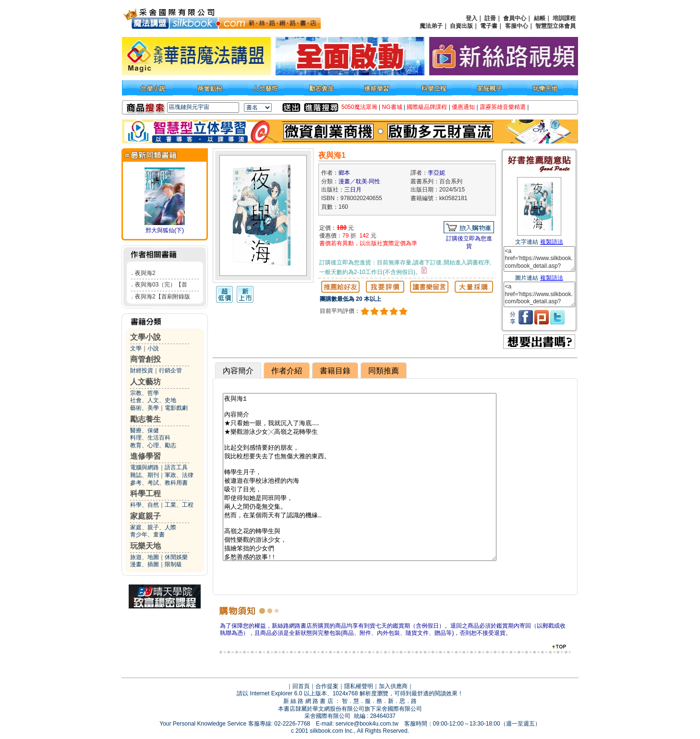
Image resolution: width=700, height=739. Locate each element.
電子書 (489, 26)
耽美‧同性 (368, 181)
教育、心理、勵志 (153, 445)
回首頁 (301, 686)
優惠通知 (463, 107)
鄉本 (344, 173)
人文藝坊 (145, 382)
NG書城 (392, 107)
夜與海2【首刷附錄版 (163, 297)
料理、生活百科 (150, 438)
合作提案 (327, 686)
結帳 (540, 18)
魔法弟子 (431, 26)
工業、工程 (179, 505)
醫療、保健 (145, 430)
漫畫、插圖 (145, 564)
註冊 (490, 18)
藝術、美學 (145, 408)
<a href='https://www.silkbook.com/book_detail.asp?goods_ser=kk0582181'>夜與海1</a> (539, 259)
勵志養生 (145, 419)
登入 (471, 18)
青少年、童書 (147, 535)
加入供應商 (393, 686)
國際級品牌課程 (427, 107)
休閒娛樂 (176, 557)
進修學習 (145, 456)
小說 (153, 348)
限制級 (173, 564)
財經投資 (142, 370)
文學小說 (145, 337)
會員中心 (515, 18)
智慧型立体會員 (555, 26)
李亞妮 (436, 173)
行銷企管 (170, 370)
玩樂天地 (145, 546)
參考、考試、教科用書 (159, 483)
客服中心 (517, 26)
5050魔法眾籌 (359, 107)
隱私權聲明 (359, 686)
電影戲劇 (176, 408)
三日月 (353, 190)
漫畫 (344, 181)
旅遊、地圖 (145, 557)
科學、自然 (145, 505)
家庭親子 (145, 516)
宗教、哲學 (145, 393)
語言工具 (176, 467)
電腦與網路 (145, 467)
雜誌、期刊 (145, 475)
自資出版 (461, 26)
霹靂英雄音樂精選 (503, 107)
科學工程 (145, 494)
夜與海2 (145, 273)
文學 (136, 348)
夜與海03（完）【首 (161, 285)
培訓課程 (564, 18)
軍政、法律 (179, 475)
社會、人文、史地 (153, 400)
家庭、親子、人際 (153, 527)
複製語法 (552, 242)
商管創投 (145, 359)
